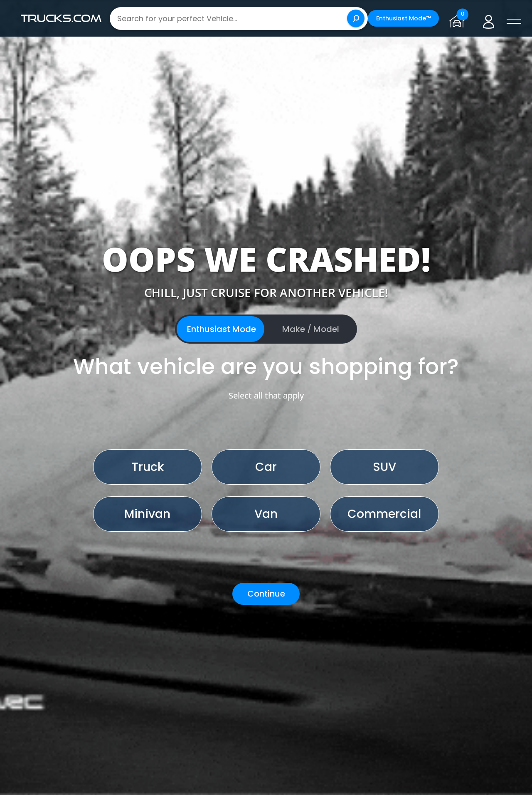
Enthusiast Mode (222, 329)
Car (266, 467)
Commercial (384, 514)
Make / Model (311, 329)
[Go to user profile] (489, 19)
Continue (266, 594)
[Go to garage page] (459, 18)
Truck (148, 467)
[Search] (356, 18)
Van (266, 514)
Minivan (147, 514)
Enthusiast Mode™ (403, 18)
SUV (384, 467)
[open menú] (514, 22)
